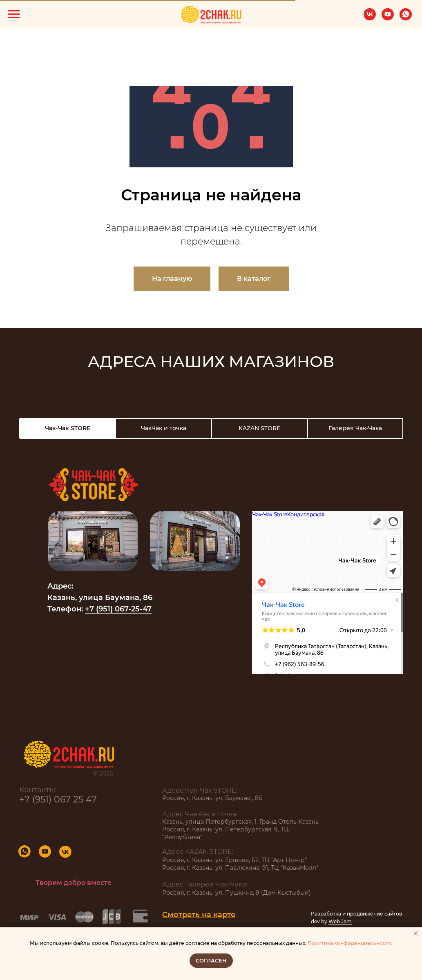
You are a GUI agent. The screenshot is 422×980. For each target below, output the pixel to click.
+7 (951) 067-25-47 (118, 609)
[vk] (370, 18)
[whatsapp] (406, 18)
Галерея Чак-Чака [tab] (355, 428)
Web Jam (340, 921)
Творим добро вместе (74, 883)
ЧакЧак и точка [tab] (164, 428)
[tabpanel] (211, 569)
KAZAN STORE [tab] (259, 428)
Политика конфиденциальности (349, 943)
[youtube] (388, 18)
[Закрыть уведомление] (416, 933)
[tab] (68, 428)
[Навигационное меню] (14, 14)
